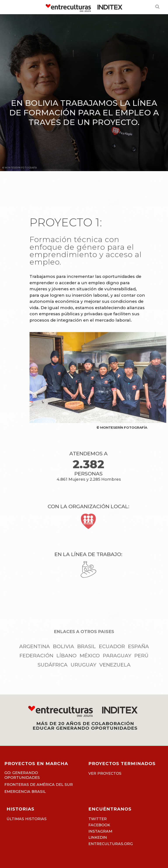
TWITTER (98, 819)
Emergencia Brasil (25, 791)
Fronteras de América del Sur (39, 784)
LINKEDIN (98, 837)
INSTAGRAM (100, 831)
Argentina (35, 646)
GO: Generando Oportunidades (36, 639)
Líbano (66, 656)
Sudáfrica (53, 665)
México (90, 656)
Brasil (87, 646)
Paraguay (117, 656)
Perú (141, 656)
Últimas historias (27, 819)
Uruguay (83, 665)
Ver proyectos (105, 773)
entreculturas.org (111, 844)
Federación (36, 656)
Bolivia (64, 646)
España (138, 646)
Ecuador (112, 646)
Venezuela (115, 665)
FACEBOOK (99, 825)
